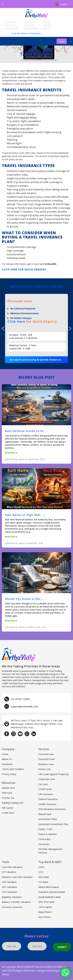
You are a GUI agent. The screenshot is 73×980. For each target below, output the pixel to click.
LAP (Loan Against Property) (53, 774)
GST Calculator (10, 887)
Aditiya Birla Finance (49, 887)
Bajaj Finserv (45, 912)
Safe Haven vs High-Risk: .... (25, 515)
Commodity (44, 839)
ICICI (41, 872)
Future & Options (48, 834)
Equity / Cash (45, 829)
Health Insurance (47, 804)
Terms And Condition (13, 769)
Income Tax (8, 798)
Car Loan (43, 784)
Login (62, 41)
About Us (7, 759)
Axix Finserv (45, 917)
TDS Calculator (10, 892)
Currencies (44, 844)
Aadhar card (8, 788)
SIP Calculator (9, 872)
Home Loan (45, 769)
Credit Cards (45, 789)
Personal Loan (46, 754)
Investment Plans (48, 819)
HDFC (41, 867)
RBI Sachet (8, 808)
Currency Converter (12, 907)
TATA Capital (45, 907)
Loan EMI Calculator (12, 867)
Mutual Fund (45, 814)
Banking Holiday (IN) (13, 803)
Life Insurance (46, 794)
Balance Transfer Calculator (16, 902)
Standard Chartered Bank (52, 892)
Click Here (10, 269)
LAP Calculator (9, 882)
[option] (36, 328)
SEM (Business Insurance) (52, 809)
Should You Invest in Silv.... (24, 599)
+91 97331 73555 (20, 699)
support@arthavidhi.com (24, 706)
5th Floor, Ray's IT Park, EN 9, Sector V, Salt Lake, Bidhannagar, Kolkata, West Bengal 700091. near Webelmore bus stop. (37, 724)
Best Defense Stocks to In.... (26, 431)
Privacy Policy (9, 774)
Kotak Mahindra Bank (49, 897)
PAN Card (7, 793)
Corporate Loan (47, 779)
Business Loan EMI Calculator (17, 877)
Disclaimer (7, 764)
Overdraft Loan (47, 759)
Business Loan (46, 764)
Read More (11, 453)
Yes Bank (43, 882)
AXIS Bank (44, 877)
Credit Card (8, 813)
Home (5, 754)
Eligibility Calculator (12, 897)
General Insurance (48, 799)
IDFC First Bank (46, 902)
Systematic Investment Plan (53, 824)
